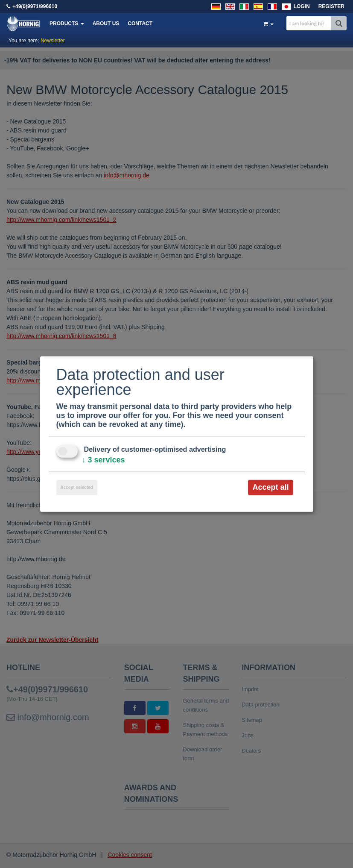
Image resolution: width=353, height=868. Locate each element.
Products (67, 24)
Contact (140, 24)
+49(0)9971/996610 (35, 6)
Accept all (270, 487)
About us (106, 24)
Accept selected (77, 487)
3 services (104, 460)
